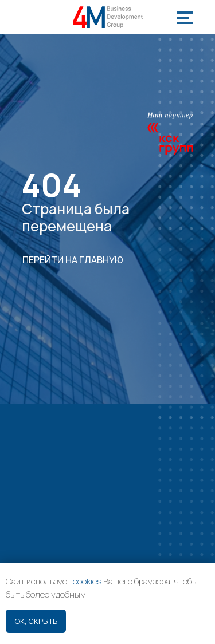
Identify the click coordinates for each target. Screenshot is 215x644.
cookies (87, 581)
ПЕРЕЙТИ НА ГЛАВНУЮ (73, 260)
